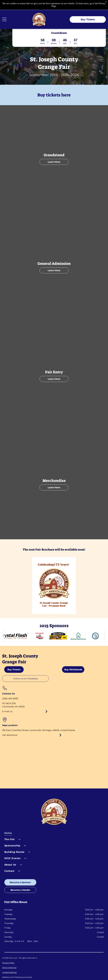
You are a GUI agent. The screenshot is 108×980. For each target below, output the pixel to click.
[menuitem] (54, 824)
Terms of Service (9, 958)
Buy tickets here (54, 85)
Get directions (10, 725)
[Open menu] (4, 9)
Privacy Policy (8, 953)
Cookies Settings (9, 962)
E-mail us (7, 701)
